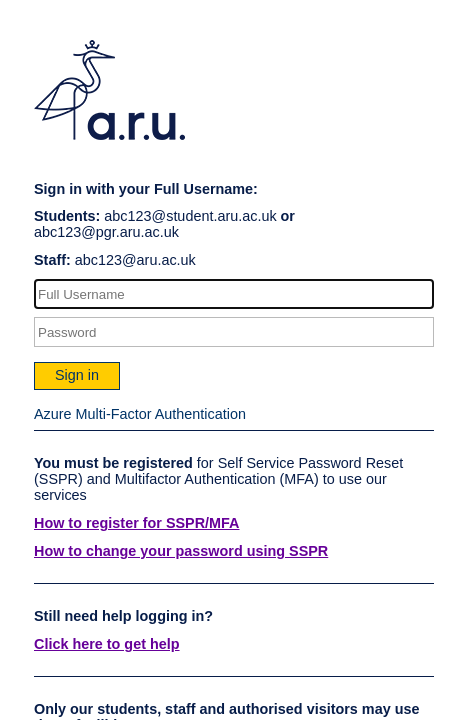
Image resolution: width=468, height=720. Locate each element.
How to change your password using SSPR (181, 551)
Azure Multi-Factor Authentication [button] (140, 414)
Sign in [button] (77, 375)
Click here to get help (107, 644)
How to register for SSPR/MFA (137, 523)
